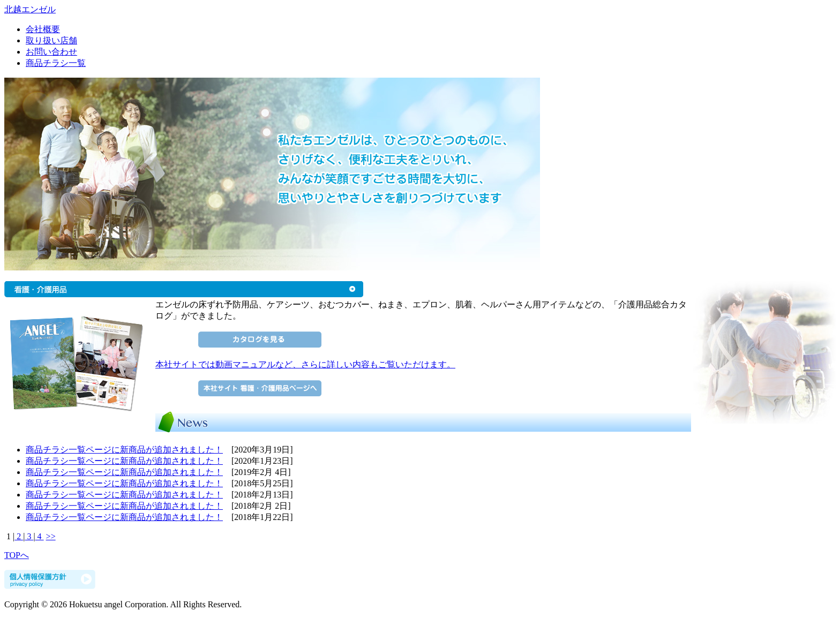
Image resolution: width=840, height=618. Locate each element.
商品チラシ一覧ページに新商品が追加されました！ (124, 450)
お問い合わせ (51, 52)
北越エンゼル (30, 9)
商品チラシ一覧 (56, 63)
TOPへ (17, 555)
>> (51, 536)
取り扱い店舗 (51, 40)
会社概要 (43, 29)
